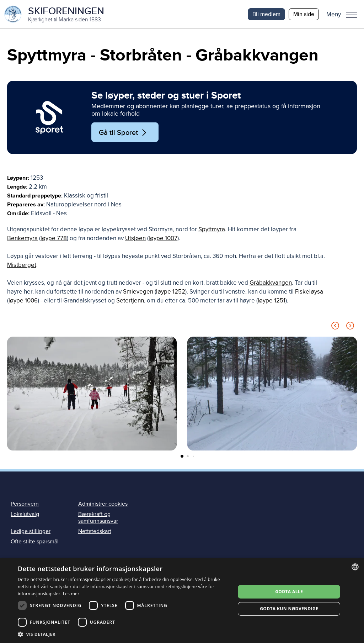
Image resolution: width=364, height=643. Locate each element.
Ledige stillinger (31, 531)
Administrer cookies (103, 504)
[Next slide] (350, 327)
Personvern (25, 504)
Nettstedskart (95, 531)
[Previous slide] (335, 327)
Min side (304, 14)
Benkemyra (22, 238)
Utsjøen (135, 238)
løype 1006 (23, 301)
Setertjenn (130, 301)
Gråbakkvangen (271, 283)
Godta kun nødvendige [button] (289, 609)
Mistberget (22, 265)
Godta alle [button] (289, 592)
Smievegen (138, 292)
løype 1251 (272, 301)
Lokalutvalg (25, 514)
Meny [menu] (352, 15)
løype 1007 (163, 238)
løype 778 (54, 238)
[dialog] (182, 600)
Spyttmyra (212, 229)
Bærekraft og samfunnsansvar (98, 518)
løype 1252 (171, 292)
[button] (344, 14)
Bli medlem (266, 14)
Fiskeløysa (309, 292)
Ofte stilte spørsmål (35, 542)
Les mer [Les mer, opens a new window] (71, 594)
